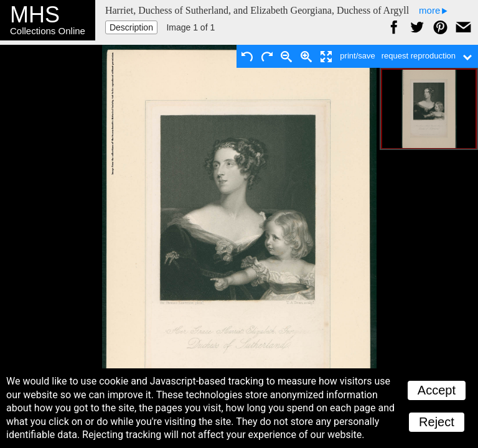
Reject (437, 422)
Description (131, 27)
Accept (437, 390)
